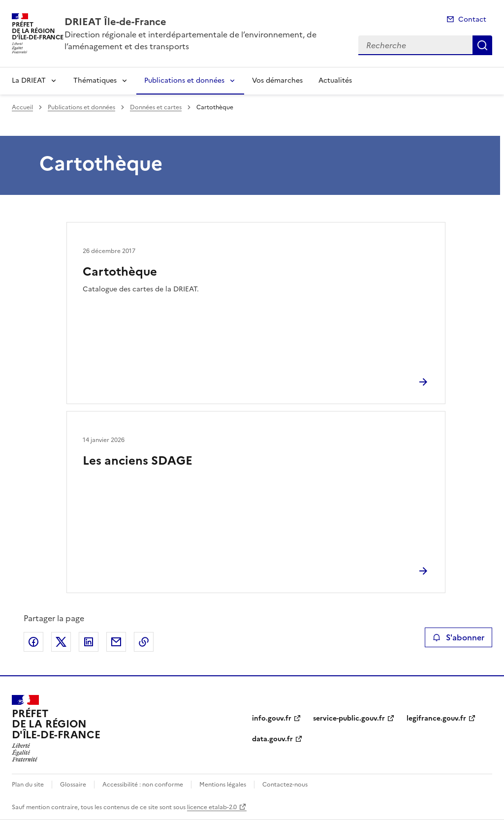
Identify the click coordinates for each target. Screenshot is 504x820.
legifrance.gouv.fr (436, 718)
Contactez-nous (285, 785)
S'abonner (458, 637)
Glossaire (73, 785)
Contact (472, 19)
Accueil (22, 107)
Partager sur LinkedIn (89, 642)
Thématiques (95, 80)
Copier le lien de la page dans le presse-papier (144, 642)
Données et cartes (156, 107)
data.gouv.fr (272, 739)
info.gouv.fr (272, 718)
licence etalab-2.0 (212, 807)
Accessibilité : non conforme (143, 785)
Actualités (335, 80)
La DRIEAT (29, 80)
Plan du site (28, 785)
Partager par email (116, 642)
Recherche (482, 45)
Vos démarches (277, 80)
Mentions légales (223, 785)
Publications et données (184, 80)
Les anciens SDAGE (138, 461)
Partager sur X (61, 642)
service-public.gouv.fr (349, 718)
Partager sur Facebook (33, 642)
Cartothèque (120, 272)
